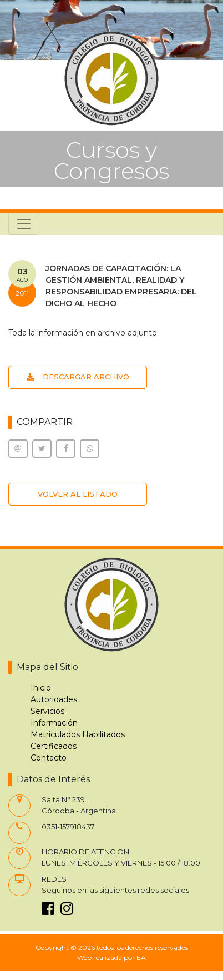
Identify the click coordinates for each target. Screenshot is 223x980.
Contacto (49, 758)
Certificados (54, 746)
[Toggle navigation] (24, 224)
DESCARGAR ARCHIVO (78, 377)
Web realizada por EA (111, 957)
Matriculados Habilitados (78, 734)
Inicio (41, 688)
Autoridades (54, 699)
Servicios (47, 711)
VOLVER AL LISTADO (78, 494)
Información (54, 723)
